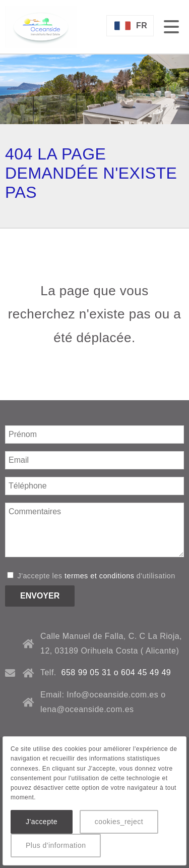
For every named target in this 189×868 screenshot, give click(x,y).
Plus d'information (56, 845)
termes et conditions (99, 576)
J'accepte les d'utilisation (91, 576)
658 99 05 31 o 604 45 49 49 (116, 672)
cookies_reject (119, 822)
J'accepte (42, 822)
